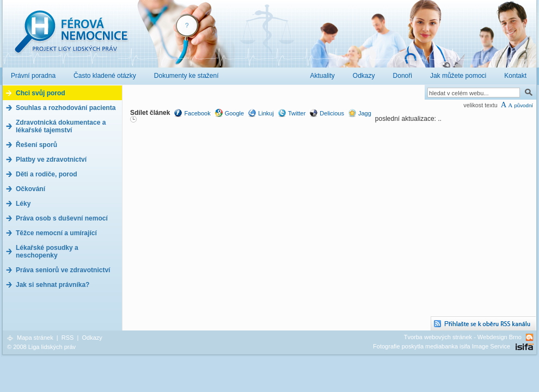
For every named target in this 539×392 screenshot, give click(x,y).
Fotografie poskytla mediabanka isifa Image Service (442, 346)
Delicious (332, 113)
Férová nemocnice (71, 37)
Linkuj (266, 113)
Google (234, 113)
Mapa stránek (35, 338)
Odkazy (92, 338)
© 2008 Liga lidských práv (41, 347)
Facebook (197, 113)
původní (523, 105)
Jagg (365, 113)
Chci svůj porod (41, 93)
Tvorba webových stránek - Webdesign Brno (463, 337)
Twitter (297, 113)
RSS (68, 338)
